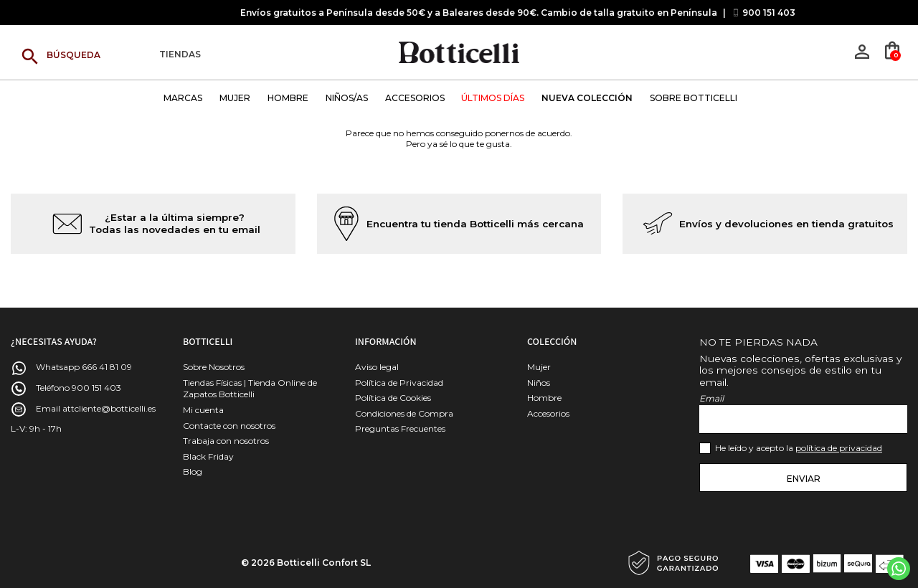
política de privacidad (839, 448)
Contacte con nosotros (229, 426)
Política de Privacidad (399, 383)
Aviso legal (377, 367)
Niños (539, 383)
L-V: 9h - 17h (36, 428)
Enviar (804, 479)
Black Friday (208, 456)
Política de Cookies (393, 398)
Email (711, 398)
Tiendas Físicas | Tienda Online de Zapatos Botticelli (250, 389)
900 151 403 (769, 13)
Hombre (544, 398)
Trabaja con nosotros (226, 441)
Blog (193, 471)
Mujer (539, 367)
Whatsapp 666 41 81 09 (84, 367)
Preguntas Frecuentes (400, 428)
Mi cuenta (203, 410)
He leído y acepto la (799, 448)
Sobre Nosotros (214, 367)
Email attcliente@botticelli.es (96, 408)
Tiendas (180, 55)
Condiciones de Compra (404, 413)
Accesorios (548, 413)
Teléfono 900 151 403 (79, 388)
